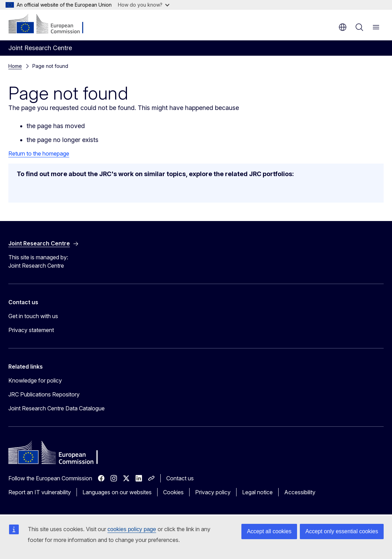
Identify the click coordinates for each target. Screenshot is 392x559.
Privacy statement (31, 330)
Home (15, 66)
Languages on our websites (117, 492)
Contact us (180, 478)
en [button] (343, 27)
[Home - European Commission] (51, 24)
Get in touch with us (33, 316)
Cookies (173, 492)
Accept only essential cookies (342, 531)
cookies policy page (132, 529)
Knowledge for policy (35, 380)
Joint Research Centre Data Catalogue (57, 408)
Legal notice (257, 492)
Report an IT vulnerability (40, 492)
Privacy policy (213, 492)
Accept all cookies (269, 531)
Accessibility (300, 492)
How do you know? (144, 5)
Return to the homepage (39, 153)
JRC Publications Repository (44, 394)
